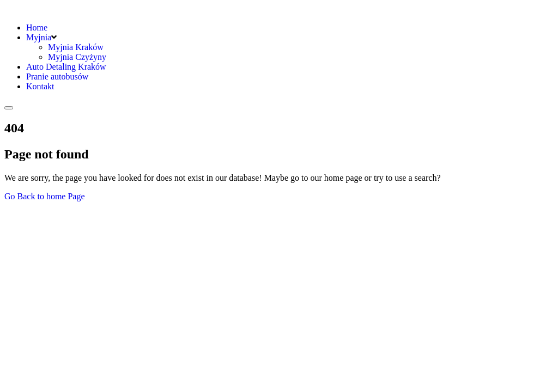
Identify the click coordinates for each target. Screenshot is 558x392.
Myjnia (39, 37)
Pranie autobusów (57, 76)
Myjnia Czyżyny (77, 57)
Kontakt (40, 86)
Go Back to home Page (45, 196)
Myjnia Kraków (76, 47)
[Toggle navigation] (9, 108)
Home (37, 27)
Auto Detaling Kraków (66, 67)
